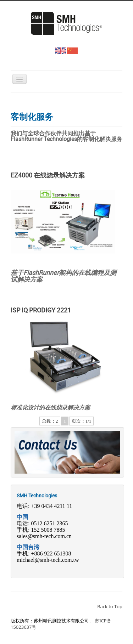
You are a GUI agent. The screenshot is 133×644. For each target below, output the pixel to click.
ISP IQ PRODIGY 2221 (41, 310)
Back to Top (110, 606)
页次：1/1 (82, 421)
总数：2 (50, 421)
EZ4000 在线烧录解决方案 (48, 175)
